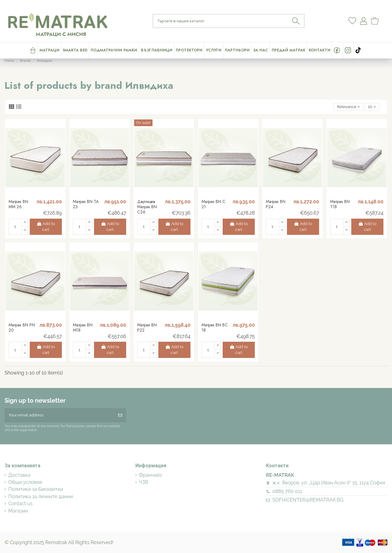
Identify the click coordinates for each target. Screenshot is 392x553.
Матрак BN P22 (147, 327)
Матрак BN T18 (340, 204)
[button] (213, 50)
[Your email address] (59, 415)
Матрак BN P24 (276, 204)
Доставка (19, 475)
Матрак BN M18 (83, 327)
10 (372, 107)
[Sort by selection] (348, 107)
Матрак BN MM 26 (18, 204)
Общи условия (25, 482)
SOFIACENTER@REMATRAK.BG (308, 500)
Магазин (18, 511)
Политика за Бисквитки (36, 489)
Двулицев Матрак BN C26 (147, 207)
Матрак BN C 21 (213, 204)
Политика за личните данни (41, 497)
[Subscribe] (120, 415)
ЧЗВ (144, 482)
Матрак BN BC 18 (215, 327)
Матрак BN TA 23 (86, 204)
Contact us (20, 504)
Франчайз (151, 475)
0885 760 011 (287, 491)
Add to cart (46, 227)
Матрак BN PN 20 (22, 327)
